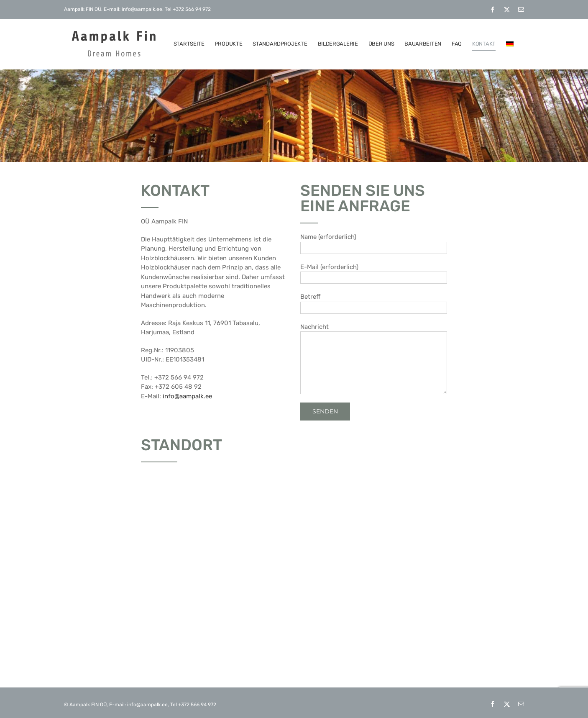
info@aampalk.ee (187, 396)
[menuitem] (510, 44)
